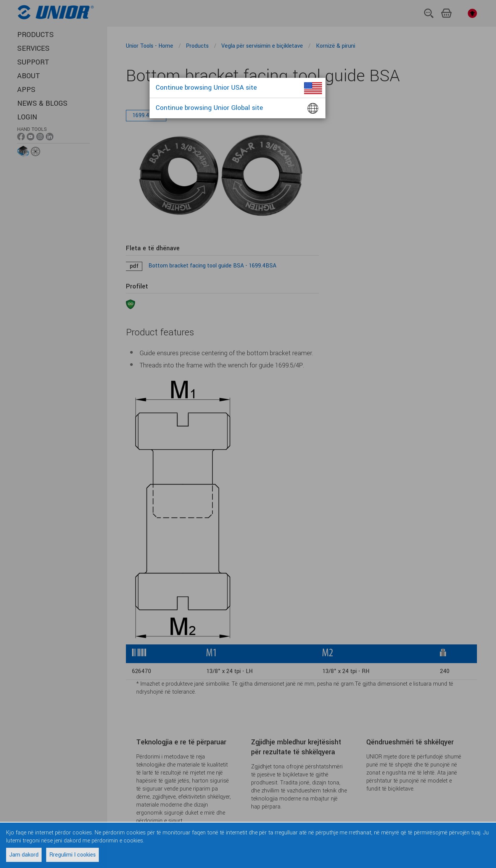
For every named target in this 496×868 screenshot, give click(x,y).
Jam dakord (24, 855)
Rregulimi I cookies (72, 855)
